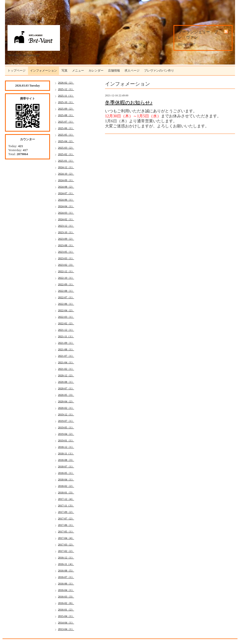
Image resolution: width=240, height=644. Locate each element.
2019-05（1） (66, 427)
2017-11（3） (66, 505)
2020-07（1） (66, 388)
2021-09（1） (66, 343)
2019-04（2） (66, 434)
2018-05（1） (66, 473)
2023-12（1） (66, 226)
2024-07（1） (66, 193)
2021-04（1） (66, 362)
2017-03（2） (66, 544)
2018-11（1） (66, 453)
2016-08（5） (66, 570)
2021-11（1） (66, 336)
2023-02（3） (66, 265)
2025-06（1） (66, 128)
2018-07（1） (66, 466)
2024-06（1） (66, 200)
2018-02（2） (66, 486)
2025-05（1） (66, 135)
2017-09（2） (66, 512)
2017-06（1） (66, 525)
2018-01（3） (66, 492)
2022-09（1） (66, 284)
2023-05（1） (66, 252)
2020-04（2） (66, 401)
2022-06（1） (66, 304)
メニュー (78, 71)
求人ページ (132, 71)
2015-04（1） (66, 616)
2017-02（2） (66, 551)
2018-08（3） (66, 460)
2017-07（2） (66, 518)
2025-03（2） (66, 148)
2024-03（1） (66, 213)
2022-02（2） (66, 323)
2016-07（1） (66, 577)
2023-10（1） (66, 232)
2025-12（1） (66, 89)
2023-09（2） (66, 239)
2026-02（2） (66, 83)
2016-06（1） (66, 583)
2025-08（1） (66, 115)
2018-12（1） (66, 447)
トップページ (16, 71)
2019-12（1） (66, 414)
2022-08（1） (66, 291)
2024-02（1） (66, 219)
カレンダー (96, 71)
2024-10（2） (66, 174)
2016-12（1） (66, 557)
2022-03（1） (66, 317)
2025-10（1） (66, 102)
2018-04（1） (66, 479)
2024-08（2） (66, 187)
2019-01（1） (66, 440)
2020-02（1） (66, 408)
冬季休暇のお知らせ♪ (129, 103)
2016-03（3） (66, 596)
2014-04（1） (66, 622)
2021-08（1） (66, 349)
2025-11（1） (66, 96)
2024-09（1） (66, 180)
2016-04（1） (66, 590)
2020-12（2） (66, 375)
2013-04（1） (66, 629)
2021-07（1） (66, 356)
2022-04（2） (66, 310)
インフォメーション (43, 71)
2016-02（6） (66, 603)
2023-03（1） (66, 258)
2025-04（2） (66, 141)
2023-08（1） (66, 245)
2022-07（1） (66, 297)
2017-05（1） (66, 531)
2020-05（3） (66, 395)
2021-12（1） (66, 330)
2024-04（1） (66, 206)
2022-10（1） (66, 278)
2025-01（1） (66, 161)
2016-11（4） (66, 564)
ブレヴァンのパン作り (159, 71)
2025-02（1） (66, 154)
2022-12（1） (66, 271)
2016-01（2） (66, 609)
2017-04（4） (66, 538)
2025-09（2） (66, 109)
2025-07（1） (66, 122)
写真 (64, 71)
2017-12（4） (66, 499)
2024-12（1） (66, 167)
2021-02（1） (66, 369)
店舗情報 (114, 71)
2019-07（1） (66, 421)
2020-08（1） (66, 382)
